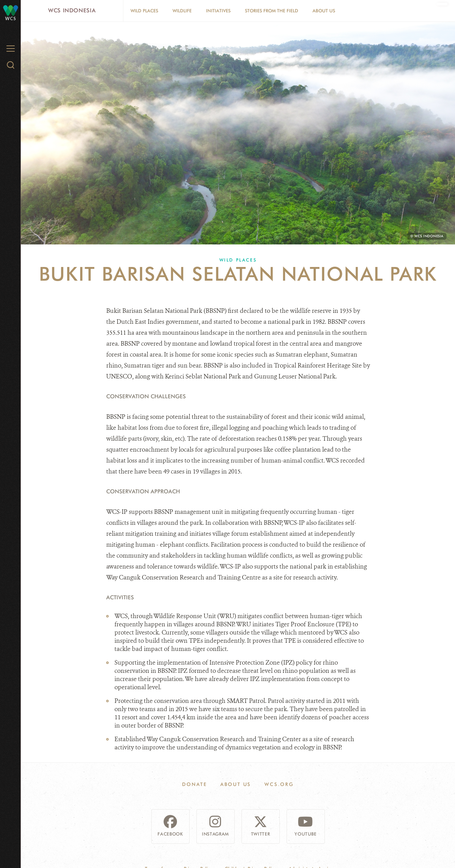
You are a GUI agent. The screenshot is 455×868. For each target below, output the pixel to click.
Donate (195, 784)
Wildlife (182, 11)
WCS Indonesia (72, 10)
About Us (324, 11)
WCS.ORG (279, 784)
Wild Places (144, 11)
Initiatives (218, 11)
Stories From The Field (272, 11)
